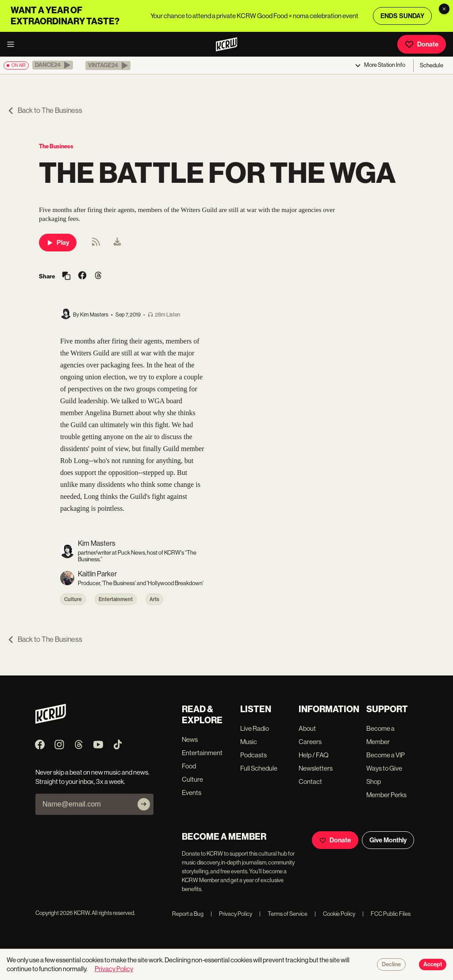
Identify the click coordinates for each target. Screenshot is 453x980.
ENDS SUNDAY (402, 16)
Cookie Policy (335, 914)
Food (189, 766)
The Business (56, 146)
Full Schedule (259, 768)
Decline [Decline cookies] (391, 965)
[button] (53, 65)
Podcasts (253, 755)
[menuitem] (117, 243)
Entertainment (116, 599)
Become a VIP (386, 755)
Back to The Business (45, 110)
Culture (73, 599)
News (190, 739)
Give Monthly (388, 840)
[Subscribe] (144, 804)
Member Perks (386, 795)
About (307, 728)
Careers (310, 742)
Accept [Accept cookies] (433, 965)
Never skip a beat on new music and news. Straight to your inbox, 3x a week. (92, 777)
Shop (374, 781)
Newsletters (316, 768)
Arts (154, 599)
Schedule (432, 65)
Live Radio (255, 728)
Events (192, 793)
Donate (422, 44)
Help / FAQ (314, 755)
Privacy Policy (231, 914)
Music (249, 742)
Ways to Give (384, 768)
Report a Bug (188, 914)
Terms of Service (283, 914)
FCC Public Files (386, 914)
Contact (310, 781)
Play (58, 243)
